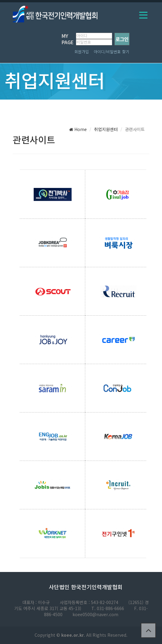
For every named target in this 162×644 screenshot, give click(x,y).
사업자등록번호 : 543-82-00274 (89, 602)
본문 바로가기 (0, 0)
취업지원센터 (106, 129)
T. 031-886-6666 (108, 608)
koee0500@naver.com (95, 614)
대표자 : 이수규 (36, 602)
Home (78, 129)
